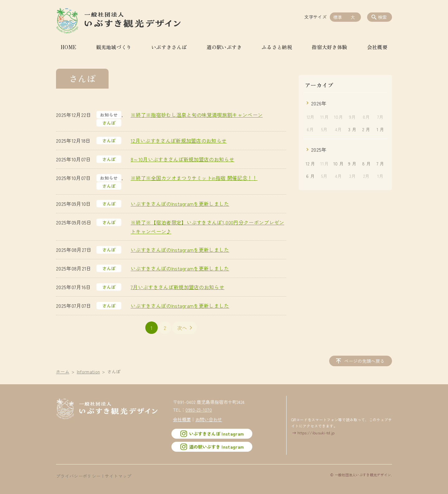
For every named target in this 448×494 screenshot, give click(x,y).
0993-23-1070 (199, 410)
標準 (338, 17)
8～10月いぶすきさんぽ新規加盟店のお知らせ (182, 159)
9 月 (352, 164)
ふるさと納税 (277, 47)
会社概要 (377, 47)
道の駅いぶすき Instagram (212, 446)
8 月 (366, 164)
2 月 (366, 129)
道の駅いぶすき (224, 47)
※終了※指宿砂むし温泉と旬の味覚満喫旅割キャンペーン (197, 115)
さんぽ (109, 123)
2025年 (319, 150)
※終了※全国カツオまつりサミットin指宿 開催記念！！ (194, 178)
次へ (182, 328)
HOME (68, 47)
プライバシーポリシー (78, 476)
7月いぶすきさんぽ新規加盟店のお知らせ (177, 287)
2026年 (319, 103)
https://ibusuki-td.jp (316, 432)
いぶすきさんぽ (169, 47)
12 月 (310, 164)
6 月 (310, 176)
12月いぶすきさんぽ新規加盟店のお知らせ (179, 141)
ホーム (63, 372)
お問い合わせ (209, 419)
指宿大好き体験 (329, 47)
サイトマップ (118, 476)
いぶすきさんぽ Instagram (212, 433)
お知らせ (109, 115)
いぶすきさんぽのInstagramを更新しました (180, 204)
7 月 (380, 164)
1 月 (380, 129)
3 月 (352, 129)
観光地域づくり (114, 47)
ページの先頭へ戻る (365, 361)
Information (89, 372)
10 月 (338, 164)
